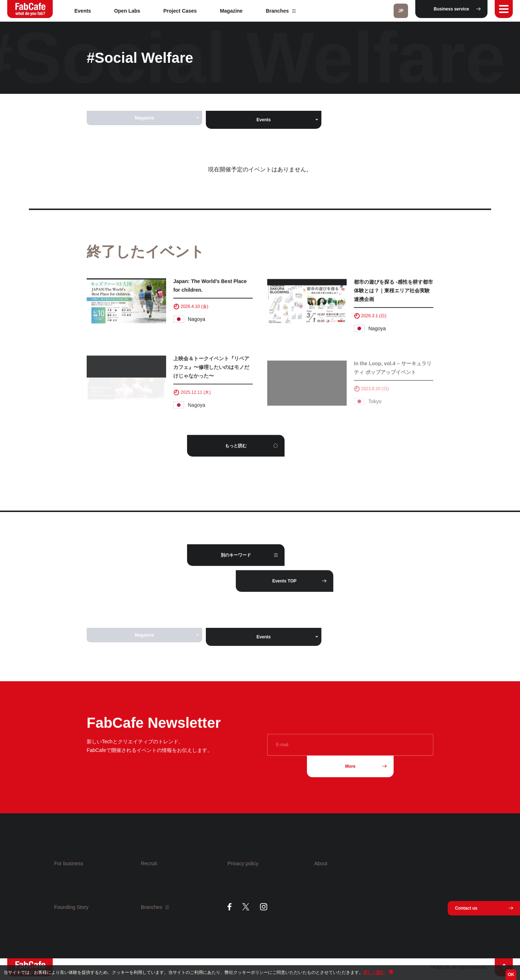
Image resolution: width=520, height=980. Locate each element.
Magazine (231, 11)
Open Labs (127, 11)
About (321, 863)
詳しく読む (374, 972)
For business (69, 863)
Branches (281, 11)
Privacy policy (243, 863)
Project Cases (180, 11)
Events (83, 11)
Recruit (149, 863)
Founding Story (71, 907)
